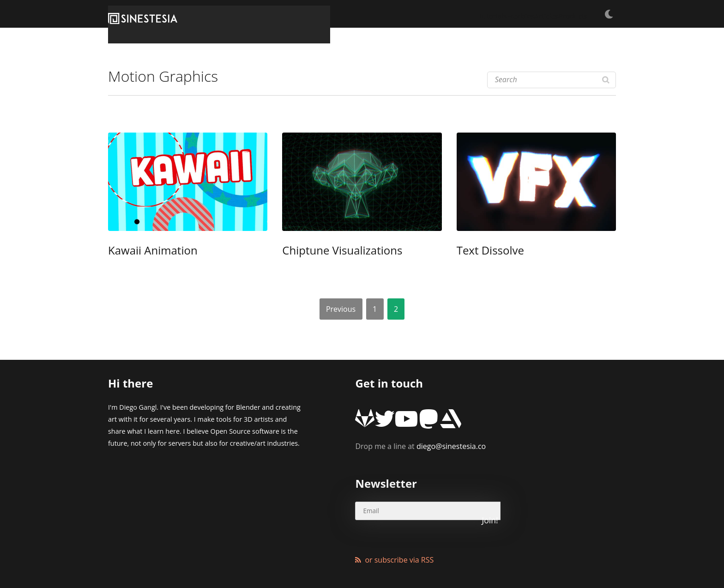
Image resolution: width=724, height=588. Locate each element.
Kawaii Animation (141, 251)
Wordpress (318, 558)
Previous (341, 308)
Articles (521, 14)
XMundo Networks (225, 558)
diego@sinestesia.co (420, 431)
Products (563, 14)
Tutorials (438, 14)
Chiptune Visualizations (326, 251)
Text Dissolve (481, 251)
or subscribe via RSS (399, 516)
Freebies (481, 14)
